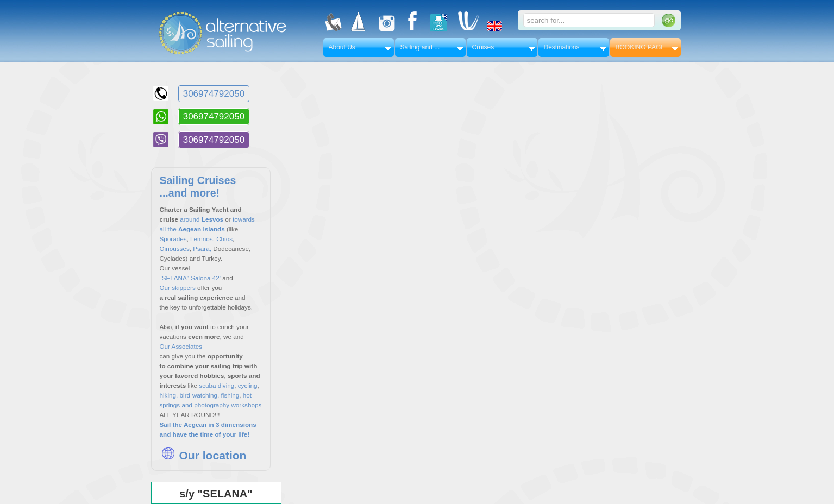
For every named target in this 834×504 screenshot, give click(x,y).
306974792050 (214, 94)
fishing (229, 395)
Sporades (173, 239)
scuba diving (217, 385)
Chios (224, 239)
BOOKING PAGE (641, 47)
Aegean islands (202, 229)
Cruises (483, 47)
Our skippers (178, 288)
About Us (342, 47)
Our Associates (181, 346)
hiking (168, 395)
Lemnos (202, 239)
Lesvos (212, 219)
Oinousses (175, 248)
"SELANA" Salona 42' (190, 278)
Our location (203, 455)
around (190, 219)
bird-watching (199, 395)
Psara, (202, 248)
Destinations (562, 47)
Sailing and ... (420, 47)
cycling (248, 385)
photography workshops (228, 405)
